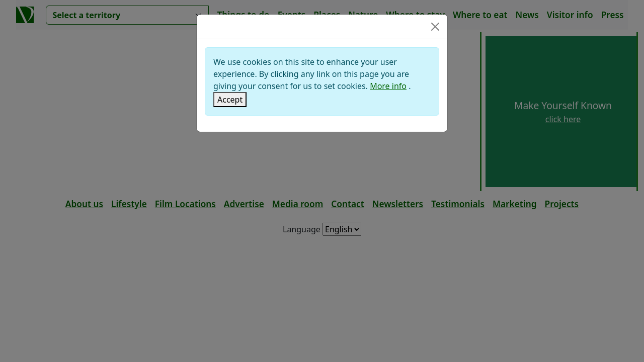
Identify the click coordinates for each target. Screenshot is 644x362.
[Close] (435, 27)
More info (388, 86)
